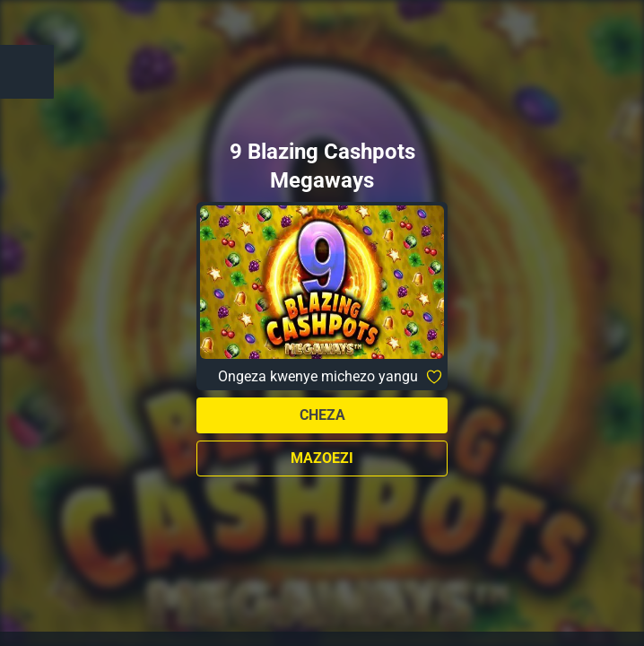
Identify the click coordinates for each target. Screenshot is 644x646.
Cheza (322, 415)
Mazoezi (322, 458)
